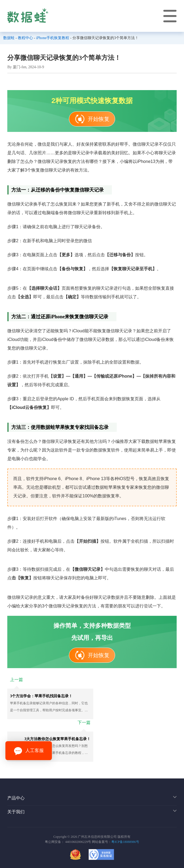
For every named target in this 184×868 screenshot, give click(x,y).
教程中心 (25, 38)
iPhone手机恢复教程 (53, 38)
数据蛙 (9, 38)
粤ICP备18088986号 (125, 842)
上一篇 (16, 680)
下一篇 (84, 722)
